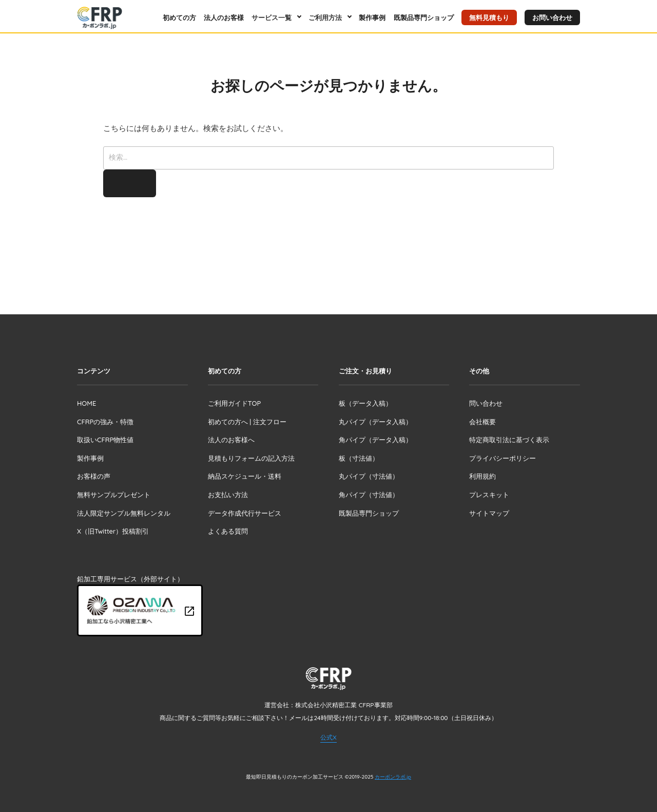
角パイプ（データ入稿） (375, 440)
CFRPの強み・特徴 (105, 422)
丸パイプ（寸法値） (369, 476)
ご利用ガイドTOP (234, 403)
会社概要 (482, 422)
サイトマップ (489, 513)
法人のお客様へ (231, 440)
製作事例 (372, 17)
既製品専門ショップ (424, 17)
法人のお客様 (224, 17)
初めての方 (179, 17)
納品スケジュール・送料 (245, 476)
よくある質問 (228, 531)
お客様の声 (94, 476)
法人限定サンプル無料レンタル (124, 513)
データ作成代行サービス (245, 513)
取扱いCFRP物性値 (105, 440)
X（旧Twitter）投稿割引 (113, 531)
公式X (328, 737)
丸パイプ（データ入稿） (375, 422)
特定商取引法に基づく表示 (509, 440)
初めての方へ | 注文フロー (247, 422)
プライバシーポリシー (503, 458)
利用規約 (482, 476)
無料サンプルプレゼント (114, 495)
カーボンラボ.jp (393, 777)
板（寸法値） (359, 458)
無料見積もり (489, 17)
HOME (86, 403)
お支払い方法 (228, 495)
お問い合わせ (552, 17)
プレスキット (489, 495)
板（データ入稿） (365, 403)
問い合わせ (486, 403)
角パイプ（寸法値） (369, 495)
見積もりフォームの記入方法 (251, 458)
